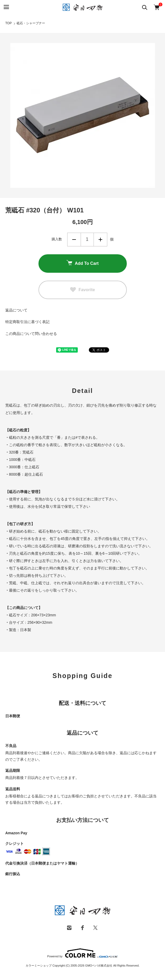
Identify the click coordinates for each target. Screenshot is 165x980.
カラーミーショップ (39, 966)
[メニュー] (6, 7)
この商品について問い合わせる (31, 334)
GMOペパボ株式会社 (99, 966)
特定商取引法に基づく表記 (27, 322)
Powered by (82, 953)
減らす (74, 240)
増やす (100, 240)
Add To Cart (82, 263)
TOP (8, 23)
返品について (16, 310)
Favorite (82, 290)
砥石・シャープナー (31, 23)
